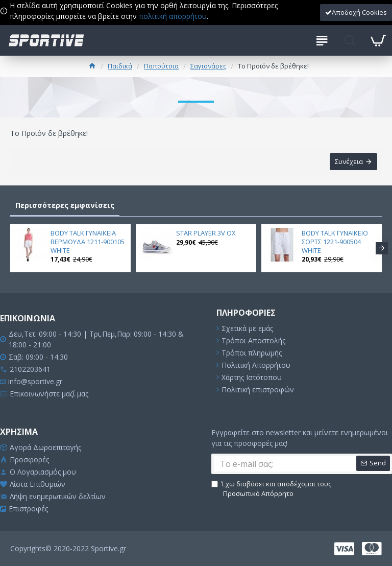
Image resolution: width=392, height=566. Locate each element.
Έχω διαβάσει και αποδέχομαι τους (271, 489)
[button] (382, 248)
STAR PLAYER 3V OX (206, 233)
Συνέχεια (348, 162)
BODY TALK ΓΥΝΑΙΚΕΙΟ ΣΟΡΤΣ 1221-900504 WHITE (335, 242)
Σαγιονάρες (208, 66)
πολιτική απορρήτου (173, 16)
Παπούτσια (161, 66)
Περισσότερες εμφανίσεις (65, 206)
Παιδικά (120, 66)
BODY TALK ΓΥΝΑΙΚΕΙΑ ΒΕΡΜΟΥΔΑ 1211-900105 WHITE (88, 242)
